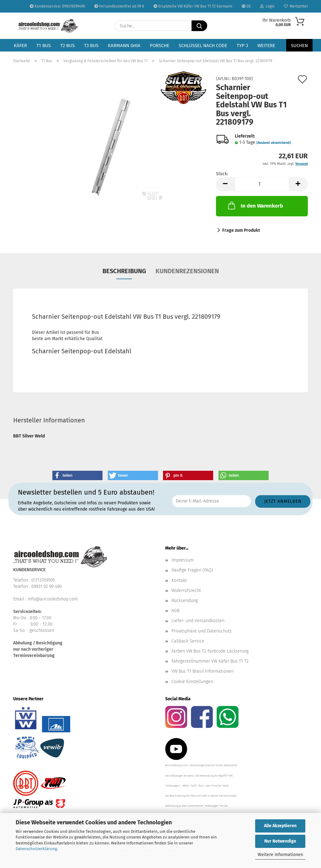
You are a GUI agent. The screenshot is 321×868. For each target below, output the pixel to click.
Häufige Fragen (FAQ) (192, 570)
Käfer (20, 46)
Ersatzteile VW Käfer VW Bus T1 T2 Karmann (193, 6)
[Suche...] (199, 26)
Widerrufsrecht (186, 591)
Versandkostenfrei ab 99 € (119, 6)
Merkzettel (296, 6)
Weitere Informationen (280, 855)
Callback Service (188, 641)
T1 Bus (44, 46)
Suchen (299, 46)
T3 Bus (91, 46)
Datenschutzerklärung (36, 849)
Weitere (266, 46)
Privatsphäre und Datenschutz (202, 631)
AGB (175, 611)
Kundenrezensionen (187, 271)
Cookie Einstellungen (192, 682)
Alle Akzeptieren (280, 826)
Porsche (160, 46)
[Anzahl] (262, 184)
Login (267, 6)
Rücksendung (185, 601)
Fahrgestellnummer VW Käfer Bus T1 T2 (210, 661)
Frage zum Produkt (241, 230)
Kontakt (179, 580)
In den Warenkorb (255, 205)
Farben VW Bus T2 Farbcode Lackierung (210, 651)
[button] (225, 184)
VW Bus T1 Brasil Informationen (203, 671)
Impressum (183, 560)
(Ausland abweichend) (274, 143)
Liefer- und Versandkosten (198, 621)
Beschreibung (124, 271)
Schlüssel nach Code (203, 46)
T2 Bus (67, 46)
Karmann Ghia (124, 46)
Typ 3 (242, 46)
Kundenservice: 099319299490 (57, 6)
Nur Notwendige (280, 841)
